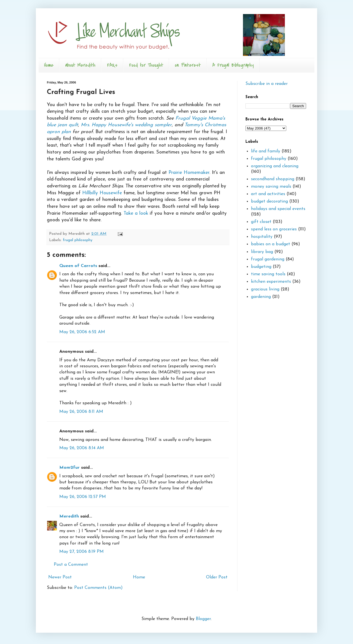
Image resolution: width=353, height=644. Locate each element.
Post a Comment (71, 565)
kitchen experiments (271, 282)
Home (49, 65)
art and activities (268, 194)
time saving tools (268, 274)
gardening (261, 297)
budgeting (261, 267)
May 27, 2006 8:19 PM (81, 552)
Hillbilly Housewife (102, 193)
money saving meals (271, 187)
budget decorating (269, 201)
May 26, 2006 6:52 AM (82, 332)
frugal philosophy (78, 240)
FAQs (112, 65)
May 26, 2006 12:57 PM (83, 497)
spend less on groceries (274, 229)
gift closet (261, 222)
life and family (266, 151)
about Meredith (80, 65)
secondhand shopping (273, 179)
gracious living (265, 289)
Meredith (69, 516)
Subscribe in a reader (267, 84)
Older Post (217, 577)
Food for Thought (146, 65)
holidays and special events (278, 209)
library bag (262, 252)
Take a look (136, 213)
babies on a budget (271, 244)
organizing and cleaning (275, 166)
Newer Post (60, 577)
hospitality (262, 237)
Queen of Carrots (78, 266)
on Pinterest (188, 65)
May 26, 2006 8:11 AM (81, 412)
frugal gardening (268, 259)
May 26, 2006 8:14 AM (82, 448)
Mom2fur (69, 468)
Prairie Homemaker (189, 173)
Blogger (203, 619)
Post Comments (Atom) (98, 588)
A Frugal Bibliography (233, 65)
